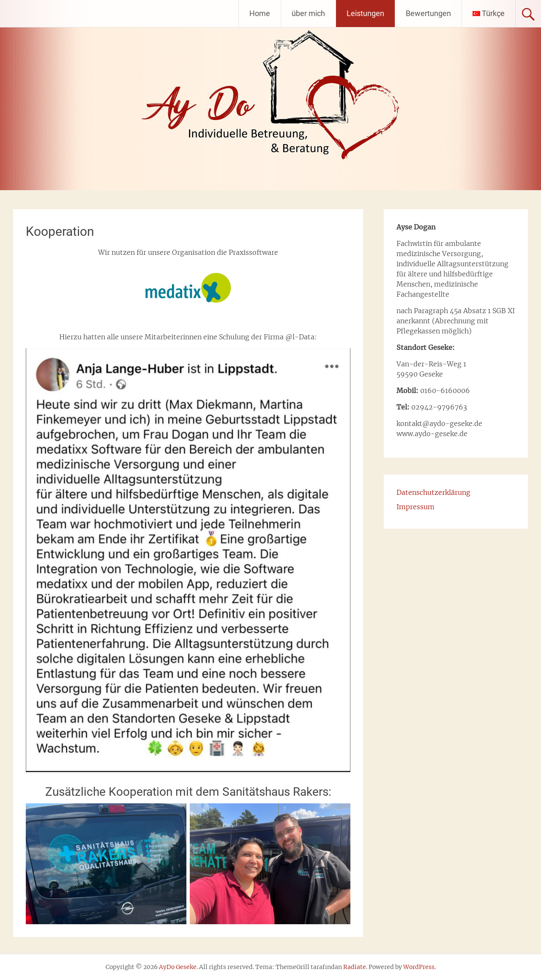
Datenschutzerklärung (433, 492)
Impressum (415, 507)
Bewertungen (428, 13)
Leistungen (365, 13)
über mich (308, 13)
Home (260, 13)
